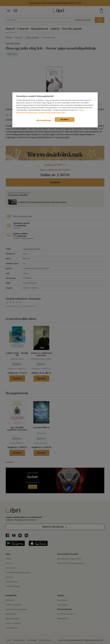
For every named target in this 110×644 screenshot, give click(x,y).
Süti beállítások (44, 120)
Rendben (65, 119)
